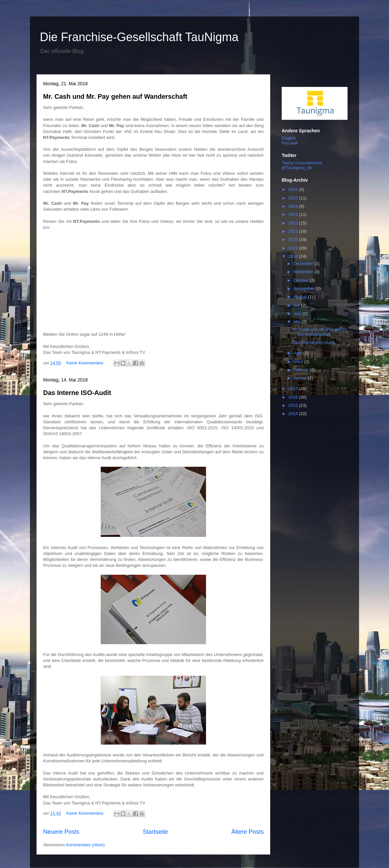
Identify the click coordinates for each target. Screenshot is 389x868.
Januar (301, 378)
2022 (294, 223)
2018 (294, 256)
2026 (294, 189)
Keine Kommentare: (86, 363)
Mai (298, 322)
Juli (297, 305)
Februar (302, 370)
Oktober (302, 280)
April (298, 353)
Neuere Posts (61, 832)
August (301, 297)
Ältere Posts (247, 832)
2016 (294, 397)
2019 (294, 248)
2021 (294, 231)
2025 (294, 198)
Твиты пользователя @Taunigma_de (302, 165)
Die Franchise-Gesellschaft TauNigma (139, 37)
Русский (290, 143)
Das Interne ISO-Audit (77, 393)
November (304, 272)
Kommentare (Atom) (85, 845)
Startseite (156, 832)
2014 (294, 414)
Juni (298, 314)
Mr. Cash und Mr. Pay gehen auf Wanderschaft (115, 96)
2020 (294, 239)
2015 (294, 405)
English (289, 138)
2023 (294, 214)
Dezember (304, 263)
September (305, 289)
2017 (294, 389)
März (299, 362)
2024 (294, 206)
